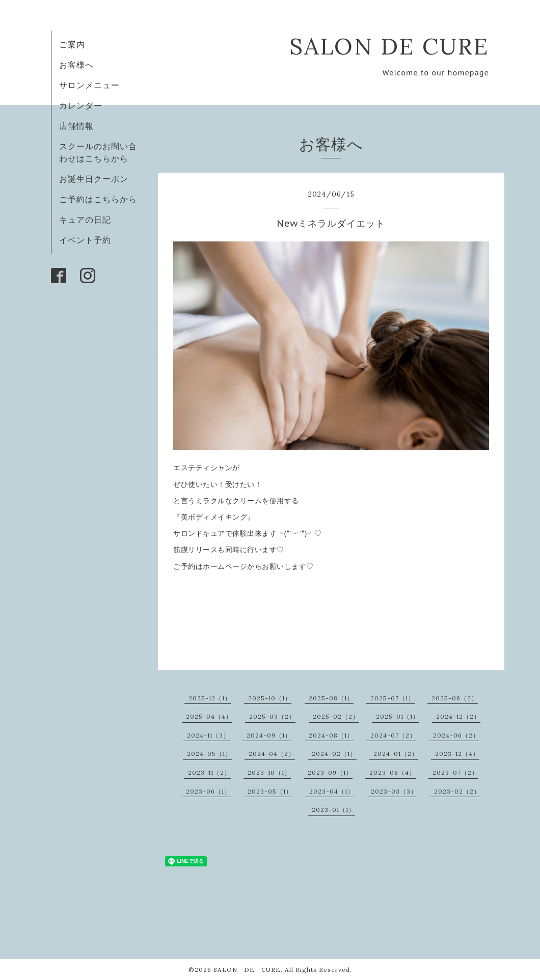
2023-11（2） (209, 772)
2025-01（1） (398, 716)
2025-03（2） (272, 716)
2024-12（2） (458, 716)
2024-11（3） (208, 735)
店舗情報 (76, 126)
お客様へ (76, 65)
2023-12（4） (457, 754)
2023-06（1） (208, 791)
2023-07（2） (455, 772)
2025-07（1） (393, 698)
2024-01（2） (396, 754)
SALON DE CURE (389, 46)
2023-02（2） (457, 791)
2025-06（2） (455, 698)
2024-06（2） (456, 735)
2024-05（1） (209, 754)
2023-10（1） (269, 772)
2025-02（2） (336, 716)
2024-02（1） (334, 754)
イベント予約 (85, 240)
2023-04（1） (332, 791)
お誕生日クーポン (94, 179)
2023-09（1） (330, 772)
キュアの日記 (85, 220)
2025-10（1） (270, 698)
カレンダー (81, 105)
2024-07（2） (393, 735)
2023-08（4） (393, 772)
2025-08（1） (331, 698)
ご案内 (72, 44)
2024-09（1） (269, 735)
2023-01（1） (333, 810)
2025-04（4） (209, 716)
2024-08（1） (331, 735)
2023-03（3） (394, 791)
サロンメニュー (89, 85)
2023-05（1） (270, 791)
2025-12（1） (210, 698)
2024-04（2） (272, 754)
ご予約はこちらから (98, 199)
